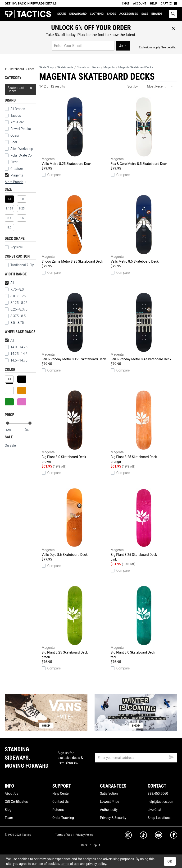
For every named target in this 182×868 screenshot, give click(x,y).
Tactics (28, 14)
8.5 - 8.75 (14, 323)
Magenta (14, 175)
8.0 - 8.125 (15, 296)
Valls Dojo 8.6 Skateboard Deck (75, 522)
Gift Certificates (16, 802)
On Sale (10, 446)
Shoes (111, 14)
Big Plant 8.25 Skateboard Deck (144, 427)
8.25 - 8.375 (16, 309)
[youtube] (159, 836)
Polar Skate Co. (19, 155)
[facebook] (174, 836)
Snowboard (78, 14)
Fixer (11, 162)
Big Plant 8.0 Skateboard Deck (75, 427)
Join (123, 46)
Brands (157, 14)
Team (9, 818)
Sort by (133, 86)
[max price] (30, 430)
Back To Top (91, 845)
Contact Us (61, 802)
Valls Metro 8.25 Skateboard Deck (75, 131)
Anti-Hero (14, 122)
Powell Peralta (18, 129)
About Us (11, 794)
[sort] (160, 86)
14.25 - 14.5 (16, 354)
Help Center (61, 794)
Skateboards (65, 67)
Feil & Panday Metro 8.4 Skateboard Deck (144, 327)
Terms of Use (64, 835)
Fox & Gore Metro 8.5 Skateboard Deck (144, 131)
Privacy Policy (84, 835)
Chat (126, 4)
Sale (145, 14)
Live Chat (155, 810)
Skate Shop (46, 67)
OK (170, 861)
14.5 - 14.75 (16, 360)
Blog (8, 810)
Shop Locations (159, 818)
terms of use (70, 864)
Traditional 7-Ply (19, 265)
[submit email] (172, 757)
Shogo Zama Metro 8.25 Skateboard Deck (75, 229)
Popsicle (14, 247)
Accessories (129, 14)
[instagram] (128, 836)
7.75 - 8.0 (14, 289)
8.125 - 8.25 (16, 303)
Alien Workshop (19, 149)
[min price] (12, 430)
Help (153, 4)
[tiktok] (143, 836)
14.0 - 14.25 (16, 347)
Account (140, 4)
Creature (14, 169)
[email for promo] (83, 46)
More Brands (16, 182)
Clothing (97, 14)
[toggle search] (173, 14)
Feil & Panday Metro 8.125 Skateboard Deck (75, 327)
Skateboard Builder (19, 69)
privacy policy (96, 864)
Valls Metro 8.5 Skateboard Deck (144, 229)
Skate (61, 14)
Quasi (12, 135)
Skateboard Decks (20, 88)
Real (11, 142)
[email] (136, 758)
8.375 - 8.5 (15, 316)
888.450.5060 (158, 794)
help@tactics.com (161, 802)
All (9, 283)
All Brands (15, 109)
